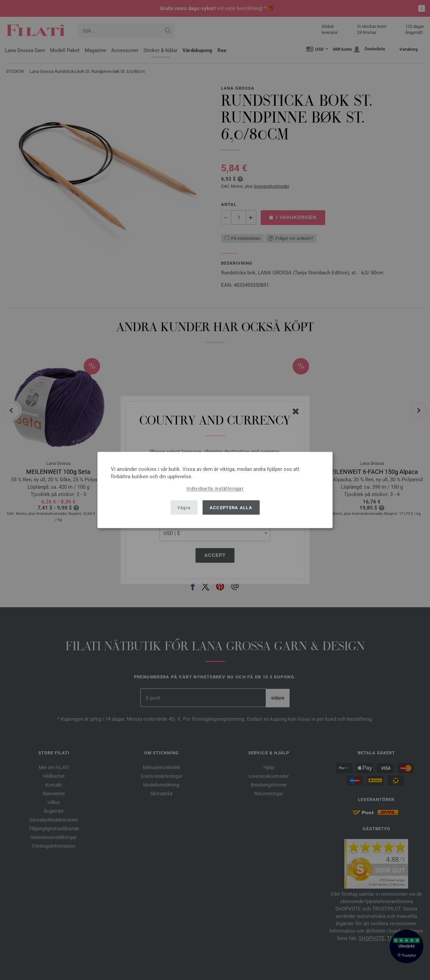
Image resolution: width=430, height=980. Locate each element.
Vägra (184, 507)
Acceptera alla (231, 507)
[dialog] (215, 490)
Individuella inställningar (215, 488)
